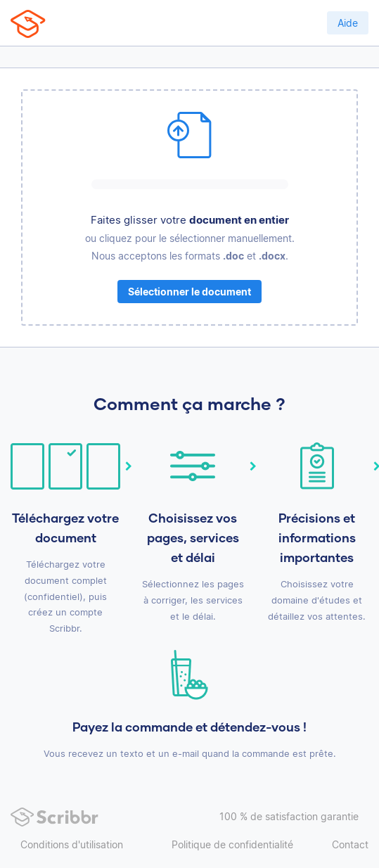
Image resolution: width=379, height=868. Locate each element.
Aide (348, 23)
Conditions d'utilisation (72, 844)
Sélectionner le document (189, 292)
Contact (350, 844)
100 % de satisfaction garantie (289, 816)
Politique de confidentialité (232, 844)
